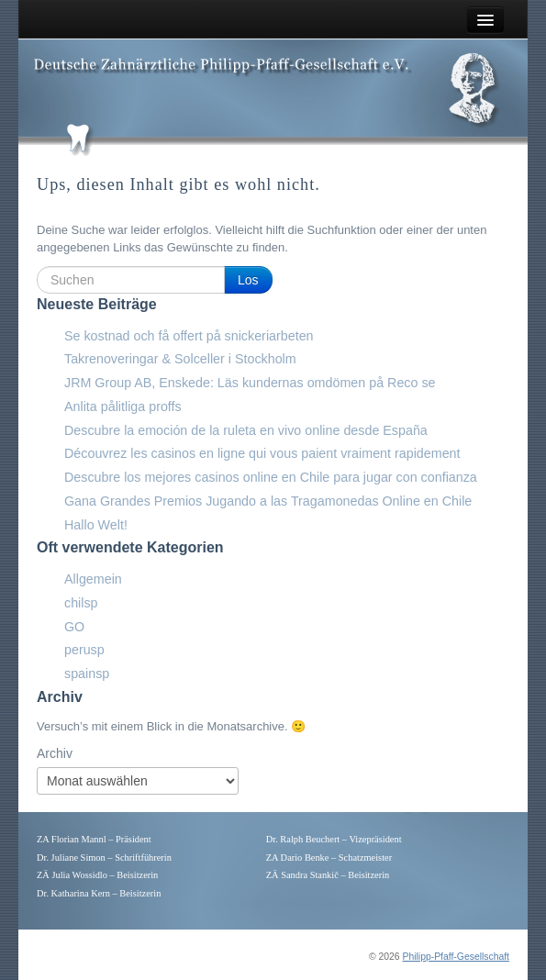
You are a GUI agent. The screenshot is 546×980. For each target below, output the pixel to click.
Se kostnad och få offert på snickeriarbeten (189, 336)
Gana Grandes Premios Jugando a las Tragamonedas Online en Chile (268, 501)
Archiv (55, 753)
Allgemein (93, 579)
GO (74, 627)
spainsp (87, 674)
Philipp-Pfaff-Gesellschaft (456, 957)
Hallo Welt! (96, 525)
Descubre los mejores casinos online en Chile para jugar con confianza (271, 477)
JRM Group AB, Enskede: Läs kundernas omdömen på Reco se (250, 383)
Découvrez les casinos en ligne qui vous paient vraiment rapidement (262, 453)
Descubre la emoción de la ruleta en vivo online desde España (246, 430)
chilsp (81, 603)
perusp (84, 650)
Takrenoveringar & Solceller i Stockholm (180, 359)
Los (248, 280)
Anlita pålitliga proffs (123, 406)
